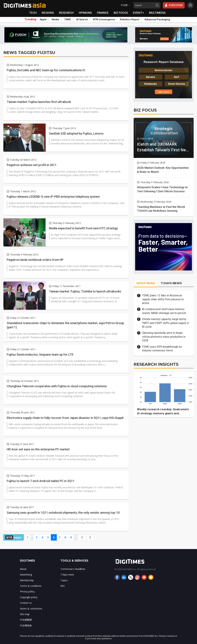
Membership (27, 580)
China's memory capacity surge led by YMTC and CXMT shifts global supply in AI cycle (165, 323)
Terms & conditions (31, 586)
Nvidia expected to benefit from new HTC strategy (83, 228)
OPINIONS (85, 13)
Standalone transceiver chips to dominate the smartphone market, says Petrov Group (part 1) (65, 325)
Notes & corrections (31, 609)
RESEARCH (66, 13)
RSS (63, 586)
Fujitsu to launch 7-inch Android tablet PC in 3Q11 (41, 481)
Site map (25, 614)
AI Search (82, 19)
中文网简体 (26, 625)
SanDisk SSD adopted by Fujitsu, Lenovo (76, 133)
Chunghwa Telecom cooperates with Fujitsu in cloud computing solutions (57, 386)
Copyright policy (29, 597)
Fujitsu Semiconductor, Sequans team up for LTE (40, 354)
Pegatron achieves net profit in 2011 (32, 165)
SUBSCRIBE (174, 5)
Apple (43, 19)
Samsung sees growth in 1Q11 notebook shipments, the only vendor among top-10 (63, 513)
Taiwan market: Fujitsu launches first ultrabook (39, 102)
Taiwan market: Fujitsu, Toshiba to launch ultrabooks (85, 291)
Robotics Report (130, 19)
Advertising (26, 575)
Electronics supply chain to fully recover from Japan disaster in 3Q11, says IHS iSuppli (65, 418)
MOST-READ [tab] (146, 283)
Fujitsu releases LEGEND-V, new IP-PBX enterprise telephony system (53, 197)
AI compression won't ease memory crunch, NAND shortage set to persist (164, 311)
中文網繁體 (26, 620)
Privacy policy (27, 591)
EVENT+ (138, 13)
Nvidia (55, 19)
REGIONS (48, 13)
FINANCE (103, 13)
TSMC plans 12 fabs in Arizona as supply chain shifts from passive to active (163, 299)
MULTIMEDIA (157, 13)
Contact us (26, 603)
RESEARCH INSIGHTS (156, 364)
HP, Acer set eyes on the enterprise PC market (38, 449)
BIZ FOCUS (121, 13)
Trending (30, 19)
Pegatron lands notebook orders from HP (35, 260)
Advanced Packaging (157, 19)
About (23, 569)
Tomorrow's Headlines (73, 569)
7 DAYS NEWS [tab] (171, 283)
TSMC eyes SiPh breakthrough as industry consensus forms (162, 349)
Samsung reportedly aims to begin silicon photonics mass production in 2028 (164, 337)
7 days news (67, 575)
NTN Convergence (104, 19)
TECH (33, 13)
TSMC (68, 19)
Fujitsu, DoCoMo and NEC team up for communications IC (46, 70)
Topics (64, 580)
